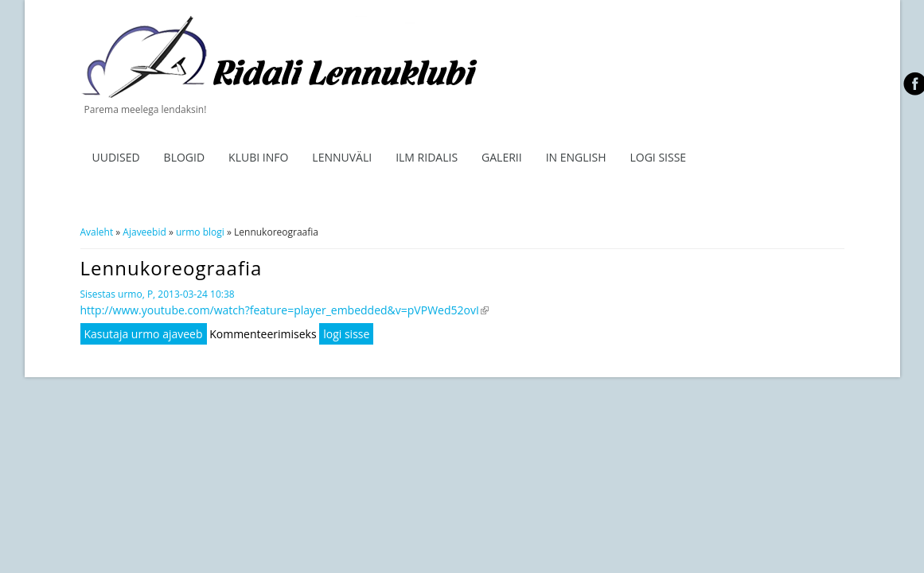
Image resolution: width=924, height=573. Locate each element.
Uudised (116, 157)
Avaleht (97, 232)
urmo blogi (200, 232)
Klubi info (258, 157)
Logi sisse (658, 157)
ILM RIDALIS (427, 157)
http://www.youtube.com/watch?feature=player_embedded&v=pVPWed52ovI (285, 310)
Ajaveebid (144, 232)
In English (576, 157)
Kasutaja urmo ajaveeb (144, 334)
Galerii (502, 157)
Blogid (185, 157)
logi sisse (346, 334)
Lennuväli (342, 157)
